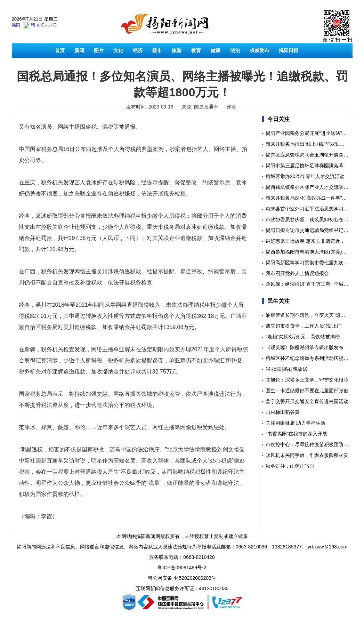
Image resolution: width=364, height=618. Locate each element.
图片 (99, 50)
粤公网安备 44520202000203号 (182, 578)
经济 (138, 50)
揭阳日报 (289, 50)
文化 (118, 50)
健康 (216, 50)
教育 (196, 50)
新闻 (79, 50)
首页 (60, 50)
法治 (235, 50)
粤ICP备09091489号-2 (182, 568)
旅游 (177, 50)
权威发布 (259, 50)
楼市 (157, 50)
